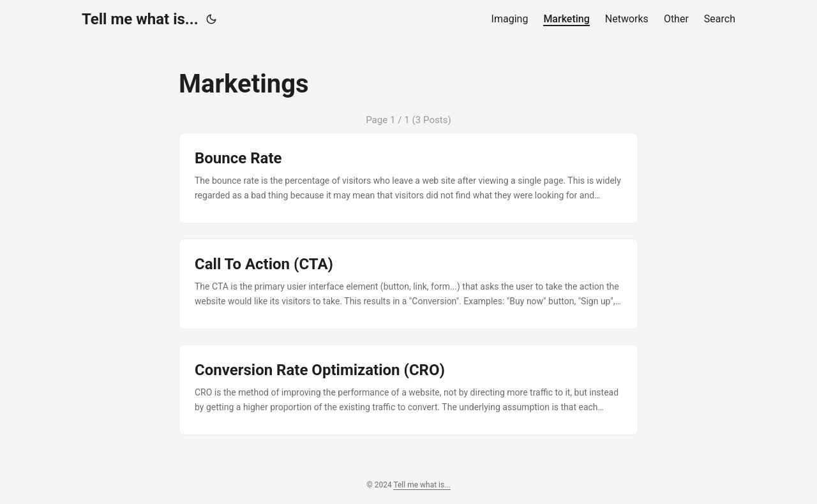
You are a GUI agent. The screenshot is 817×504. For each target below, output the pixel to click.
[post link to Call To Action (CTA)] (408, 284)
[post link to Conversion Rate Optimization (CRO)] (408, 390)
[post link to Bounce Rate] (408, 178)
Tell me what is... (140, 19)
